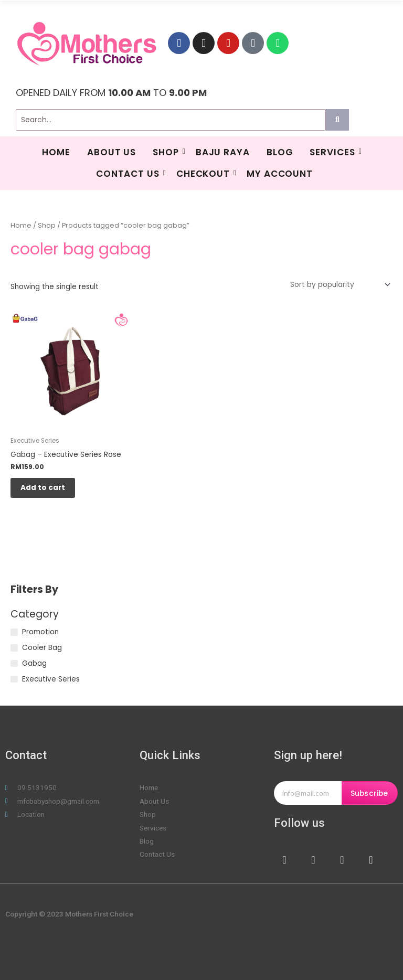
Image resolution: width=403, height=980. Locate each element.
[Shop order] (338, 285)
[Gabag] (14, 664)
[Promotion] (14, 633)
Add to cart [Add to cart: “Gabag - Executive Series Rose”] (43, 488)
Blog (280, 152)
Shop (167, 152)
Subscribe (369, 794)
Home (21, 225)
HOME (56, 152)
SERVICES (333, 152)
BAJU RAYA (223, 152)
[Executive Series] (14, 679)
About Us (112, 152)
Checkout (204, 174)
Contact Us (129, 174)
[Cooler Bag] (14, 648)
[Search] (171, 120)
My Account (280, 174)
